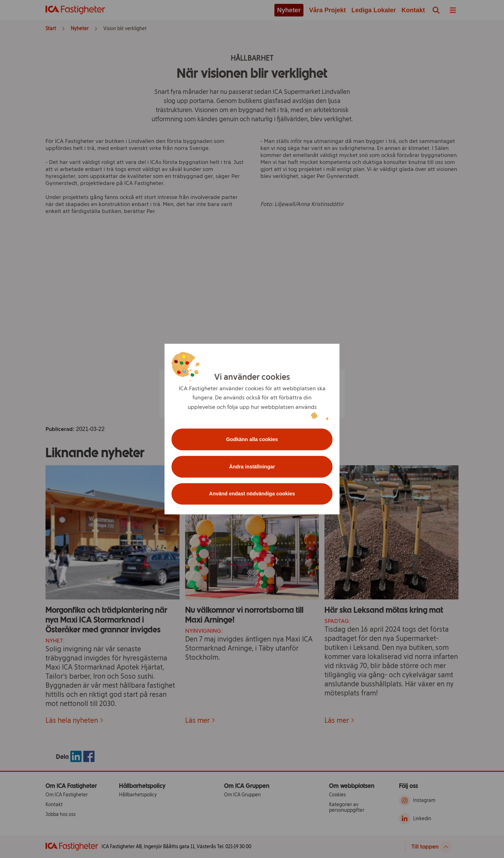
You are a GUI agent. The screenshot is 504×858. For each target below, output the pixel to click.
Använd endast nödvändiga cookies (252, 494)
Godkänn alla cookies (252, 439)
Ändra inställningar (252, 467)
